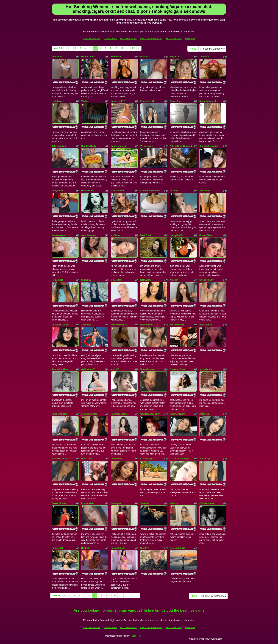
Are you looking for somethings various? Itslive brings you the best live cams (139, 610)
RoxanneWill (88, 503)
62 (133, 48)
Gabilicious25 (88, 369)
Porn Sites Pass (128, 39)
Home (193, 49)
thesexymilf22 (118, 101)
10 (116, 48)
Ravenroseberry (119, 414)
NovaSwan (116, 57)
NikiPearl (86, 548)
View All (58, 48)
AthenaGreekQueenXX (181, 146)
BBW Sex (190, 39)
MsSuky (174, 503)
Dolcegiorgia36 (177, 548)
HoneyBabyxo (147, 369)
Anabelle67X (87, 325)
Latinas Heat (110, 39)
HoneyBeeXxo (177, 235)
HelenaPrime (88, 191)
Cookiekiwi (116, 459)
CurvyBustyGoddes (150, 191)
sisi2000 (115, 369)
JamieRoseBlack (60, 459)
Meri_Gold (145, 235)
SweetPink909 (207, 280)
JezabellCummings (180, 459)
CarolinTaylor (147, 459)
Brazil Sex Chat (174, 39)
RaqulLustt (57, 548)
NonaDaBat (87, 459)
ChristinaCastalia (60, 325)
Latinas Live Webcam (151, 39)
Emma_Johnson (119, 146)
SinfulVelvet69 (88, 235)
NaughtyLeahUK (208, 101)
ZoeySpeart (117, 503)
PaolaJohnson (118, 548)
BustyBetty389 (177, 414)
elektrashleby (118, 191)
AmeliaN (174, 280)
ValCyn (85, 101)
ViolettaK (145, 503)
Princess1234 (147, 101)
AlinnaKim (57, 57)
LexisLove (57, 101)
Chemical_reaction (209, 146)
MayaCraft (175, 57)
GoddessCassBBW (150, 414)
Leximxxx (175, 191)
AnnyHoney (58, 191)
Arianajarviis (206, 369)
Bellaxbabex (206, 325)
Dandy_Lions (88, 57)
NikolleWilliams (60, 414)
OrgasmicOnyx (177, 369)
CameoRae (175, 101)
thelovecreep (58, 235)
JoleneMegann (59, 146)
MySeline (115, 235)
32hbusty (204, 57)
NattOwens (146, 280)
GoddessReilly (89, 146)
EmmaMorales (207, 503)
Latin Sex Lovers (92, 39)
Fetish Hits (136, 636)
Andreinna (205, 191)
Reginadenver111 (149, 325)
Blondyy (144, 548)
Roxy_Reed (58, 280)
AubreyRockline (60, 369)
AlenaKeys (205, 459)
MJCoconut (117, 280)
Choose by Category (212, 49)
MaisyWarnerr (177, 325)
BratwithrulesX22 (119, 325)
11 (122, 48)
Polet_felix (205, 414)
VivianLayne (146, 146)
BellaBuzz (145, 57)
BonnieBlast (206, 235)
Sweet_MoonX (59, 503)
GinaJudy (86, 280)
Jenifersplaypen (89, 414)
